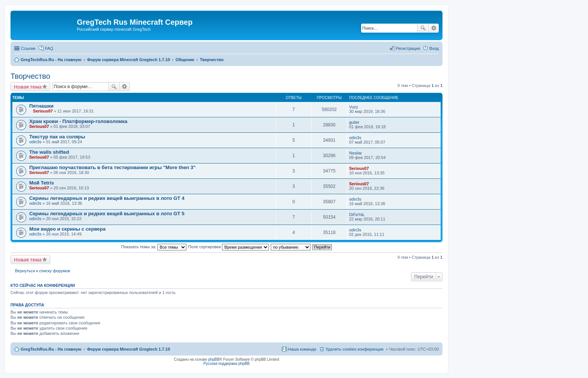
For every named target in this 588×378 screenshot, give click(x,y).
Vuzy (354, 107)
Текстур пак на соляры (57, 137)
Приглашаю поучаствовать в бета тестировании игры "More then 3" (112, 167)
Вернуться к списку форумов (43, 271)
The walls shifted (49, 152)
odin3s (35, 142)
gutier (354, 122)
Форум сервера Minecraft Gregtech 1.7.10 (128, 349)
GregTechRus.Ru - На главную (51, 349)
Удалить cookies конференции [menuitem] (355, 349)
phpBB (214, 359)
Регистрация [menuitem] (408, 48)
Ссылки (28, 48)
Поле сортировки (229, 247)
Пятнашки (41, 106)
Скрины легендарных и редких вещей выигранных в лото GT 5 (107, 214)
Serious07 (43, 111)
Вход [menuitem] (434, 48)
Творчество (30, 76)
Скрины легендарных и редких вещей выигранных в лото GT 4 (107, 198)
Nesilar (355, 153)
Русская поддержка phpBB (226, 364)
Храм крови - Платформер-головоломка (78, 121)
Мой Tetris (42, 183)
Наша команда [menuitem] (302, 349)
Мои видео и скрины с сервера (67, 229)
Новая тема (28, 87)
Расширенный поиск (434, 28)
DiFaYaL (357, 214)
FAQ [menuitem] (49, 48)
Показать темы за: (154, 247)
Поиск (423, 28)
